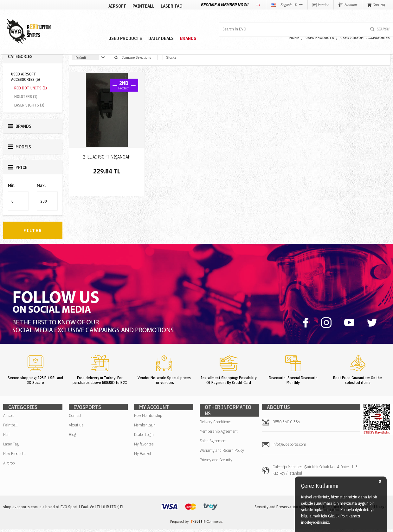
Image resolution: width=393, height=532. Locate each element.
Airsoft (9, 418)
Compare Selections (133, 57)
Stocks (167, 58)
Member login (145, 428)
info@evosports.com (289, 447)
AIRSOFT (87, 20)
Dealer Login (144, 437)
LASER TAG (142, 20)
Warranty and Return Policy (222, 447)
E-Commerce (213, 524)
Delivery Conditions (216, 418)
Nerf (6, 437)
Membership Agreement (219, 428)
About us (76, 428)
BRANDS (238, 20)
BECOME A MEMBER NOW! (225, 5)
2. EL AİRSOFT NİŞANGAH (107, 157)
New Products (14, 456)
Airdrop (9, 466)
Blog (72, 437)
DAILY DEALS (211, 20)
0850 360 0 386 (286, 424)
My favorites (144, 447)
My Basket (143, 456)
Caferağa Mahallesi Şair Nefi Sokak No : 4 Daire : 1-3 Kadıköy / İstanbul (315, 473)
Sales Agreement (213, 437)
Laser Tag (11, 447)
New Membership (148, 418)
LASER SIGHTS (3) (29, 105)
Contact (75, 418)
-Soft (197, 524)
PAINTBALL (113, 20)
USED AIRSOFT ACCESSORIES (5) (26, 77)
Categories (20, 56)
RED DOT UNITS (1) (31, 88)
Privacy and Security (216, 456)
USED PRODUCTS (176, 20)
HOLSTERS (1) (26, 97)
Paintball (10, 428)
